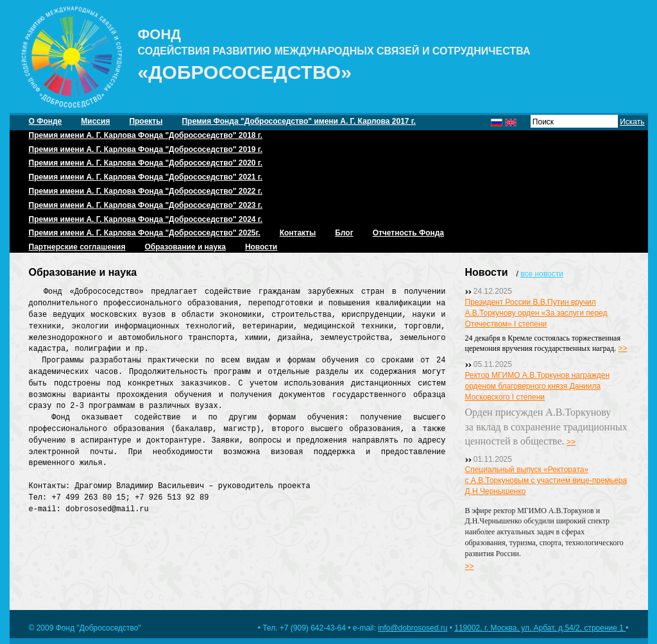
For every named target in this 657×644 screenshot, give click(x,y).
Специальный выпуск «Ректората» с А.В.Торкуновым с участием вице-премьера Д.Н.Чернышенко (546, 480)
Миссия (95, 121)
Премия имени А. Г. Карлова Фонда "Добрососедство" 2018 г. (146, 135)
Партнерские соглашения (77, 247)
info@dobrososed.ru (413, 628)
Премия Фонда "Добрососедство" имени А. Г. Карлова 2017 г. (298, 121)
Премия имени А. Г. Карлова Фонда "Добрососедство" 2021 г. (146, 177)
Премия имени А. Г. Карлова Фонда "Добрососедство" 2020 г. (146, 163)
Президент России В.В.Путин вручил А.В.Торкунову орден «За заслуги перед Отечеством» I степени (536, 313)
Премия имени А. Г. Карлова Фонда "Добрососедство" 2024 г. (146, 219)
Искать (632, 122)
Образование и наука (185, 247)
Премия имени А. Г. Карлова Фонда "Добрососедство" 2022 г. (146, 191)
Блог (344, 233)
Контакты (298, 233)
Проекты (146, 121)
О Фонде (46, 121)
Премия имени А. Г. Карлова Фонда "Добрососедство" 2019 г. (146, 149)
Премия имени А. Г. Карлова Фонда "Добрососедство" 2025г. (145, 233)
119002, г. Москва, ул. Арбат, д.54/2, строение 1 (540, 628)
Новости (261, 247)
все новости (542, 274)
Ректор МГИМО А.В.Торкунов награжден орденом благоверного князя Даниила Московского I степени (538, 386)
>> (622, 348)
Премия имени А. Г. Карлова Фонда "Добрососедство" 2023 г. (146, 205)
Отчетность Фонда (408, 233)
